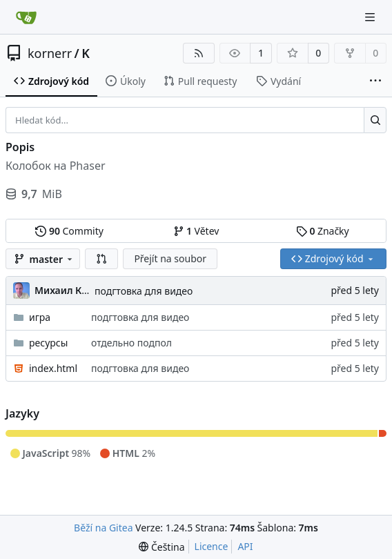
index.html (53, 368)
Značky (323, 231)
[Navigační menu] (371, 17)
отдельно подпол (131, 343)
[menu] (161, 547)
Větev (196, 231)
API (245, 546)
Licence (212, 546)
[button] (101, 259)
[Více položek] (375, 81)
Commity (69, 231)
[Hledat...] (375, 120)
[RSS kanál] (199, 53)
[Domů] (26, 17)
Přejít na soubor (170, 258)
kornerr (50, 53)
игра (40, 317)
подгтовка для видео (144, 291)
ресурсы (48, 343)
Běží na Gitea (103, 528)
